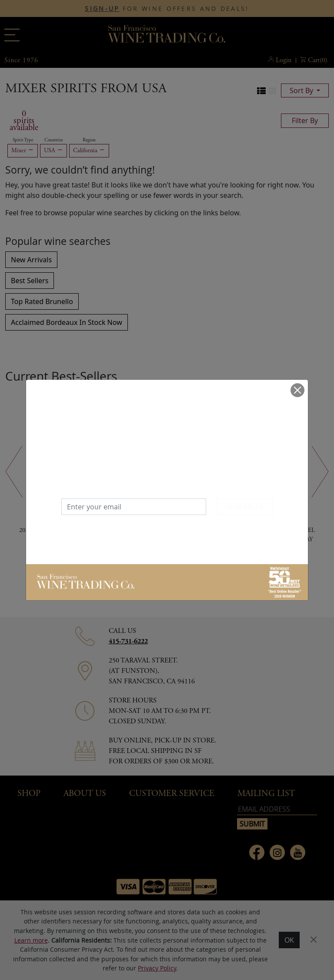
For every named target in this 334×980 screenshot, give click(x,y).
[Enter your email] (134, 507)
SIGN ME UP (245, 507)
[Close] (297, 390)
